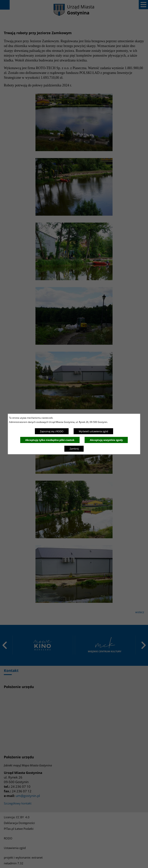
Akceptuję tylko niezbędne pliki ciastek (50, 440)
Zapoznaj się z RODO (52, 431)
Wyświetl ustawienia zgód (93, 431)
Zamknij (74, 449)
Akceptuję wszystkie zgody (106, 440)
